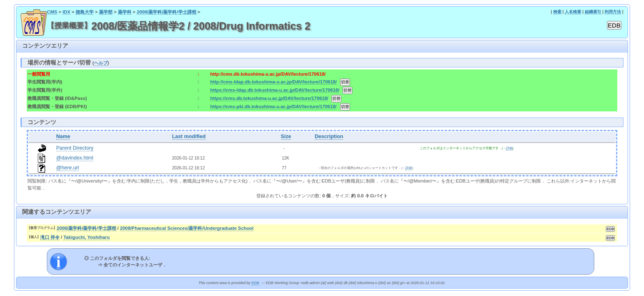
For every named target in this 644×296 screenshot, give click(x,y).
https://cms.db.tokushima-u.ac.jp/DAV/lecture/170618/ (269, 98)
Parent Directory (75, 148)
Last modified (189, 136)
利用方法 (613, 12)
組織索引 (593, 12)
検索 (557, 12)
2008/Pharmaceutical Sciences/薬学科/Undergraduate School (187, 228)
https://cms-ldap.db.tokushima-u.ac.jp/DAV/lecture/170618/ (275, 90)
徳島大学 (85, 12)
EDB (255, 283)
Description (329, 136)
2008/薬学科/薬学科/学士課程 (167, 12)
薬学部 (106, 12)
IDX (66, 12)
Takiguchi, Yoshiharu (86, 237)
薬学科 (125, 12)
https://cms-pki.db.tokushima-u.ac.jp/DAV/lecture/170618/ (274, 106)
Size (286, 136)
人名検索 (573, 12)
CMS (52, 12)
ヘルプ (101, 63)
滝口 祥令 (50, 237)
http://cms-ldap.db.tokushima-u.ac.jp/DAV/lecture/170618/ (274, 82)
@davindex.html (75, 158)
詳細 (509, 148)
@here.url (68, 168)
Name (63, 136)
